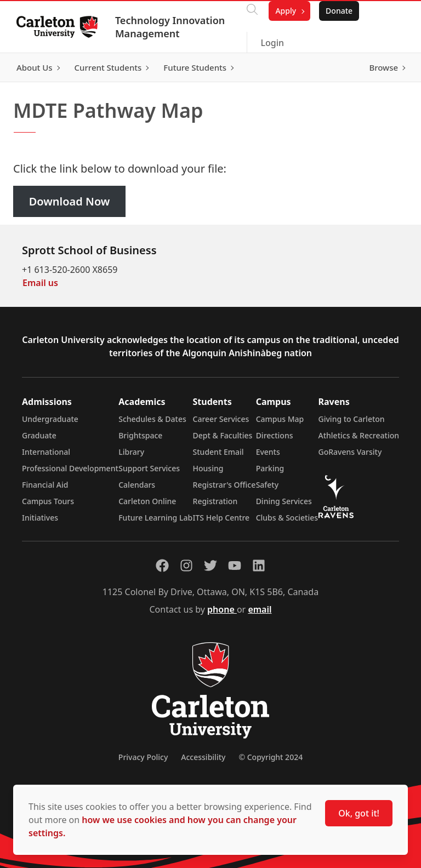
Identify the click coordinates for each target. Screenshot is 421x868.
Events (268, 452)
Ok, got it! (359, 813)
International (46, 452)
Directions (275, 435)
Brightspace (140, 435)
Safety (268, 485)
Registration (215, 501)
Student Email (218, 452)
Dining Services (284, 501)
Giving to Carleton (352, 419)
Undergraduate (50, 419)
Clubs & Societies (287, 518)
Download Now (70, 201)
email (260, 609)
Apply (286, 11)
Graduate (39, 435)
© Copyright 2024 (271, 757)
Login (272, 43)
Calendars (137, 485)
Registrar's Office (224, 485)
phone (222, 609)
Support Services (149, 468)
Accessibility (203, 757)
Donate (339, 11)
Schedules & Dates (152, 419)
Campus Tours (48, 501)
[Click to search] (252, 11)
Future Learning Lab (155, 518)
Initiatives (40, 518)
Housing (208, 468)
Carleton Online (147, 501)
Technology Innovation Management (171, 27)
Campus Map (280, 419)
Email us (40, 283)
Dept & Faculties (223, 435)
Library (131, 452)
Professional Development (70, 468)
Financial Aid (45, 485)
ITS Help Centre (221, 518)
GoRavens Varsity (350, 452)
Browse (382, 67)
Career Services (221, 419)
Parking (270, 468)
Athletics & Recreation (359, 435)
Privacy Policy (143, 757)
